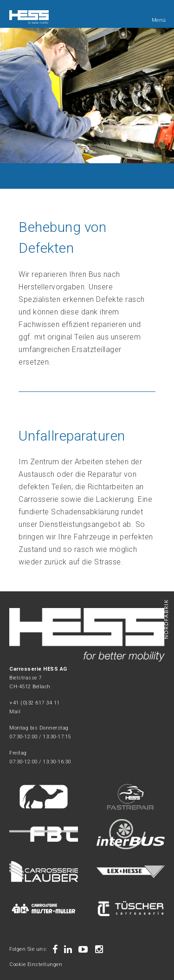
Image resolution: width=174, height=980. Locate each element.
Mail (15, 712)
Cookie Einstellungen (36, 964)
